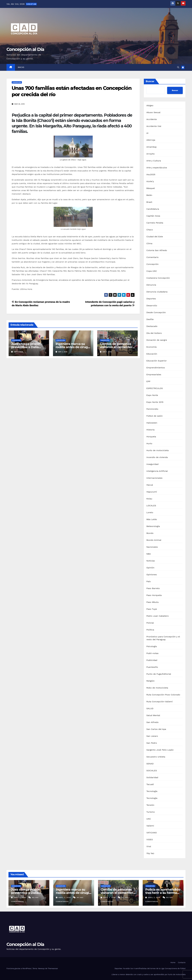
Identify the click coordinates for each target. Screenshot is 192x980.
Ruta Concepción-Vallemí (160, 702)
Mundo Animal (154, 540)
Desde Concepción (156, 312)
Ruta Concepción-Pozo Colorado (163, 695)
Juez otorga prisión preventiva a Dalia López (26, 347)
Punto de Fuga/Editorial (159, 674)
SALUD (150, 708)
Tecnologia (152, 798)
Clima (149, 243)
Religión (151, 681)
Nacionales (152, 547)
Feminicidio (152, 409)
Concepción (17, 82)
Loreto (150, 512)
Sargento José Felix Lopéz (160, 750)
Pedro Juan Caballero (158, 616)
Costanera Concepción (158, 278)
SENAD (150, 764)
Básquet (151, 188)
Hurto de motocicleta (158, 450)
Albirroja (151, 140)
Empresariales (154, 374)
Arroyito (151, 154)
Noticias (151, 561)
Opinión (150, 568)
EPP (148, 381)
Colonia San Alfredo (157, 250)
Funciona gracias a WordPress (19, 968)
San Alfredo (152, 722)
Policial (150, 623)
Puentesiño (152, 667)
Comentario (152, 257)
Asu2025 (151, 174)
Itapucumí (152, 492)
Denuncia (151, 285)
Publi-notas (152, 653)
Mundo (150, 533)
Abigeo (150, 105)
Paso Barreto (153, 588)
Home (173, 962)
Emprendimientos (156, 368)
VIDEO (150, 840)
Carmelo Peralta (155, 223)
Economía (152, 347)
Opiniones (152, 575)
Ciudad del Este (155, 237)
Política (150, 630)
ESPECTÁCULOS (155, 388)
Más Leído (152, 519)
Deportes (151, 299)
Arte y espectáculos (157, 168)
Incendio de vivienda (157, 457)
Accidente (152, 119)
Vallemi (150, 826)
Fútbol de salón (155, 416)
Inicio (21, 67)
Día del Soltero (154, 333)
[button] (178, 67)
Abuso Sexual (153, 112)
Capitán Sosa (153, 216)
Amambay (152, 147)
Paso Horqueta (154, 595)
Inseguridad (152, 464)
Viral (149, 846)
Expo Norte (152, 395)
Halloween (152, 423)
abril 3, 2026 (20, 897)
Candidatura (153, 209)
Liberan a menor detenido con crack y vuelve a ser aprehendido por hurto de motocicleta (149, 974)
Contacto (182, 962)
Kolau (149, 499)
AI (147, 133)
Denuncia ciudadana (157, 292)
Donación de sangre (157, 340)
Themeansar (53, 968)
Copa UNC (152, 271)
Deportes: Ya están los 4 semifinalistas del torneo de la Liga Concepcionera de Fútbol (150, 968)
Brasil (149, 202)
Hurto (149, 443)
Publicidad (152, 660)
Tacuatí (150, 784)
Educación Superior (157, 361)
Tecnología (152, 791)
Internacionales (154, 478)
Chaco (150, 230)
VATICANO (152, 833)
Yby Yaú (150, 853)
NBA (149, 554)
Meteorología (153, 526)
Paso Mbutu (153, 602)
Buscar (150, 81)
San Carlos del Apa (156, 729)
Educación (152, 354)
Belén (149, 195)
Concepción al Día (25, 49)
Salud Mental (153, 715)
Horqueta (151, 437)
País (149, 581)
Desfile (150, 319)
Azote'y (150, 181)
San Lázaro (152, 736)
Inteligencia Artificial (157, 471)
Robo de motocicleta (157, 688)
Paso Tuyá (152, 609)
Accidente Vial (154, 126)
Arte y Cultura (154, 161)
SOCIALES (152, 771)
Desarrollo (152, 306)
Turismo (151, 812)
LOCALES (151, 506)
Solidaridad (152, 777)
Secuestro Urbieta (156, 757)
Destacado (152, 326)
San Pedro (152, 743)
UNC (149, 819)
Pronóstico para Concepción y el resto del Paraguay (163, 638)
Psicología (152, 646)
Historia (150, 430)
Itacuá (150, 485)
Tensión (150, 805)
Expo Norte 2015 (155, 402)
